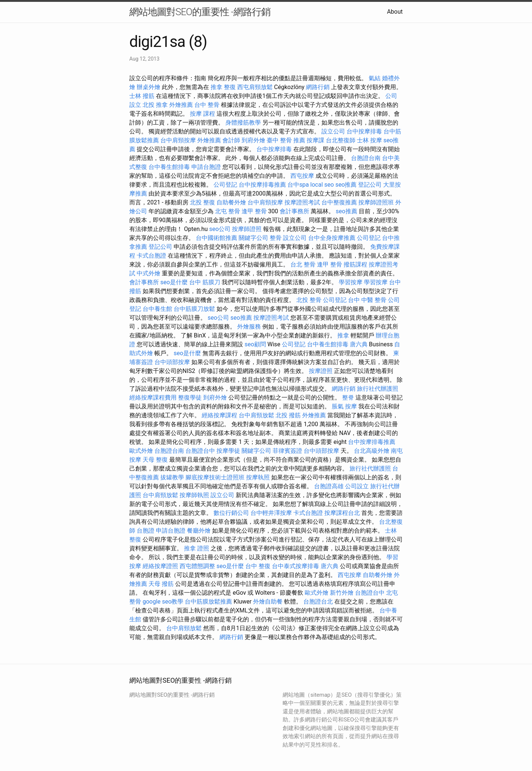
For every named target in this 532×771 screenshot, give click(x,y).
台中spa (298, 185)
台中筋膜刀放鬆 (194, 309)
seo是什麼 (174, 282)
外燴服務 (249, 327)
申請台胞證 (206, 167)
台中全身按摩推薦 (332, 238)
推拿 (343, 335)
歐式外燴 (141, 451)
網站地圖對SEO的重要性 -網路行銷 (200, 12)
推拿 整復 (223, 87)
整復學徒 (190, 398)
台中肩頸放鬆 (256, 415)
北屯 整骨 (228, 211)
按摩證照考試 (302, 202)
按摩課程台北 (342, 513)
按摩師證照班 (376, 202)
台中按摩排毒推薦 (262, 185)
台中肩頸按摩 (178, 140)
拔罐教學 (172, 477)
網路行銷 (318, 87)
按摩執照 (258, 477)
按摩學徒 (228, 451)
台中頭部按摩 (172, 362)
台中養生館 (157, 309)
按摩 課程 (202, 114)
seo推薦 (346, 185)
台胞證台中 (200, 451)
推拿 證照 (197, 548)
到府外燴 (253, 140)
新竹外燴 (342, 593)
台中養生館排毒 (169, 167)
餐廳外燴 (199, 531)
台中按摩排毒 (364, 131)
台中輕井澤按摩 (271, 513)
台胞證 (146, 531)
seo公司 (220, 229)
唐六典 (359, 344)
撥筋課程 (355, 264)
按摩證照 (321, 371)
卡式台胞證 (151, 256)
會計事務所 (294, 211)
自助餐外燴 (231, 202)
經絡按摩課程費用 (153, 398)
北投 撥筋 (288, 415)
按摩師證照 (247, 229)
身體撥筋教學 (243, 123)
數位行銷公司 (231, 513)
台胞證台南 (366, 158)
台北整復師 (341, 140)
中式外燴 (149, 273)
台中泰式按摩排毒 (296, 566)
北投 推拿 (155, 105)
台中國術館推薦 (216, 238)
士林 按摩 (369, 140)
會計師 (231, 140)
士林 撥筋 (142, 96)
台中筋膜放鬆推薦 (208, 602)
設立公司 (333, 131)
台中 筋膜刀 (205, 282)
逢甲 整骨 (254, 211)
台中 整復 (258, 566)
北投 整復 (202, 202)
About (395, 12)
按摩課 (316, 140)
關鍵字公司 (253, 238)
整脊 (348, 398)
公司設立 (357, 486)
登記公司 (370, 185)
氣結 (375, 78)
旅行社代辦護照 (378, 389)
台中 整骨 (207, 105)
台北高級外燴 (372, 451)
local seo (322, 185)
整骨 (276, 238)
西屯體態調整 (197, 566)
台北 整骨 (303, 264)
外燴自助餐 (268, 602)
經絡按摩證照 (160, 566)
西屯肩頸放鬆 (255, 87)
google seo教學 (163, 602)
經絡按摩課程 (219, 415)
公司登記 (225, 185)
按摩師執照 (194, 495)
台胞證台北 (318, 602)
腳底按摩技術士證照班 (215, 477)
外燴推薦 (181, 105)
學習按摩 (351, 282)
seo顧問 (255, 344)
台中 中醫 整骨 (367, 300)
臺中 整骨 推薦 (286, 140)
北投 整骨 (309, 300)
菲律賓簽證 (287, 451)
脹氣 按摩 (344, 406)
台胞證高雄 (329, 486)
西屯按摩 (302, 176)
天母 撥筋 (161, 584)
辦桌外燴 (149, 87)
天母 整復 (155, 460)
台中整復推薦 (339, 202)
